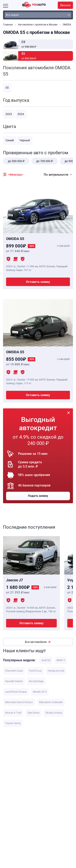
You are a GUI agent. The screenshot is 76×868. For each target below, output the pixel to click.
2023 (9, 114)
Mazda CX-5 (40, 692)
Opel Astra (33, 713)
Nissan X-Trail (13, 713)
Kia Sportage (36, 681)
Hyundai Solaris (14, 681)
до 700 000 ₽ (45, 161)
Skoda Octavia (54, 713)
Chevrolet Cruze (14, 671)
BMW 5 (61, 660)
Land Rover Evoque (16, 692)
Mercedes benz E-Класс (19, 702)
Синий (10, 140)
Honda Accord (56, 671)
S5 (7, 88)
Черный (25, 140)
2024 (21, 114)
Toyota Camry (13, 723)
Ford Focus (35, 671)
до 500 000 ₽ (16, 161)
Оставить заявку (38, 282)
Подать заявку (38, 496)
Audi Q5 (46, 660)
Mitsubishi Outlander (51, 702)
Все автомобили (36, 642)
